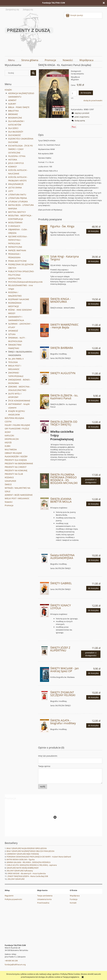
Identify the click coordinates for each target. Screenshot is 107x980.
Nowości (9, 502)
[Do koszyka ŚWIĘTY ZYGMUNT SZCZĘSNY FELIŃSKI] (93, 697)
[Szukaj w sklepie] (18, 73)
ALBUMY (12, 104)
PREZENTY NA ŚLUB (14, 474)
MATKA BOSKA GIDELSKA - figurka (21, 859)
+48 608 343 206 (11, 961)
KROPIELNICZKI (12, 439)
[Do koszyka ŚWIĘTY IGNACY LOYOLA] (93, 610)
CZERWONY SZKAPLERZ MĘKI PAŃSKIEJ (23, 854)
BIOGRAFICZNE (15, 118)
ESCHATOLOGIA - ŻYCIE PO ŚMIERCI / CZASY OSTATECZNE (20, 149)
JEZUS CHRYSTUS (16, 163)
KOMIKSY (13, 167)
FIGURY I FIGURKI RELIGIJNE (17, 425)
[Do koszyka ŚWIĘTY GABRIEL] (93, 588)
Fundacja (74, 899)
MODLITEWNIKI (15, 222)
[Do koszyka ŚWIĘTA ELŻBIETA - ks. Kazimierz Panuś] (93, 400)
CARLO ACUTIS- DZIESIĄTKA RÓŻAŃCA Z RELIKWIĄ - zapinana (32, 865)
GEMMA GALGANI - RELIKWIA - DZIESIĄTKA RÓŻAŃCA (28, 862)
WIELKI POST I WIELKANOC (17, 498)
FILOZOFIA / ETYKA (17, 156)
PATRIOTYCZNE (15, 247)
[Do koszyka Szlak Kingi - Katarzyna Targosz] (93, 261)
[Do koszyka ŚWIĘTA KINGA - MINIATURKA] (93, 304)
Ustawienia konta (44, 899)
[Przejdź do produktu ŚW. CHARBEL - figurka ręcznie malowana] (53, 830)
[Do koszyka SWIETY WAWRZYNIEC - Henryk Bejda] (93, 330)
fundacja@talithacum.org (15, 964)
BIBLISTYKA (13, 111)
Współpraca (75, 896)
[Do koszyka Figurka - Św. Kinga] (93, 231)
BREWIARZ (13, 114)
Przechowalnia (43, 903)
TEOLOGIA (13, 362)
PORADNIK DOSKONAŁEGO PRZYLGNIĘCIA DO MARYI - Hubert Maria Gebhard (39, 857)
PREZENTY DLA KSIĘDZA (16, 460)
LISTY (11, 191)
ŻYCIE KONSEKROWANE (19, 401)
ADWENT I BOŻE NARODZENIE (19, 495)
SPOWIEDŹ (13, 331)
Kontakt (73, 903)
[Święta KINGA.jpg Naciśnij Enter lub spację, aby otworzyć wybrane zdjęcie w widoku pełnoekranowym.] (54, 93)
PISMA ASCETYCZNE (17, 261)
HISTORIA (13, 160)
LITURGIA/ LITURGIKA (18, 202)
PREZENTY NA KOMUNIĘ (16, 470)
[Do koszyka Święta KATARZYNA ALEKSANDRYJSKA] (93, 560)
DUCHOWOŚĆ (15, 135)
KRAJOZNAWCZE (16, 184)
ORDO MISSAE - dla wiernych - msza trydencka (27, 873)
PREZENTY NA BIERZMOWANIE (19, 463)
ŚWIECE (8, 484)
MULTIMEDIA (11, 449)
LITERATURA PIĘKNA (18, 198)
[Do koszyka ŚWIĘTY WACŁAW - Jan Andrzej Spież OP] (93, 673)
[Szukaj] (33, 73)
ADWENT (12, 100)
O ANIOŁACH (14, 226)
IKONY (8, 432)
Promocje (9, 505)
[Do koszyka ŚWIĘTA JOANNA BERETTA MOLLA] (93, 504)
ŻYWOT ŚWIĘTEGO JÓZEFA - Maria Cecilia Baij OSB (28, 876)
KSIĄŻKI (8, 90)
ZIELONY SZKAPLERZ (16, 879)
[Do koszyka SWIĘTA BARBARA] (93, 353)
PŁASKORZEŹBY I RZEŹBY (16, 456)
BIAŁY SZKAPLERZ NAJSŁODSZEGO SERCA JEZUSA (27, 848)
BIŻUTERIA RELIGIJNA (14, 418)
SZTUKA (12, 334)
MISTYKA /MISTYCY (17, 212)
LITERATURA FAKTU (17, 195)
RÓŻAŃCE (9, 477)
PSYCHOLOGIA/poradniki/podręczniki (25, 282)
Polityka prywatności (13, 899)
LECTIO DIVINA (15, 188)
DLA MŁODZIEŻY (16, 132)
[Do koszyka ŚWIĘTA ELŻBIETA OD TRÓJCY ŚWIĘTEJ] (93, 427)
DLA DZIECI (13, 128)
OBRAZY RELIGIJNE (13, 453)
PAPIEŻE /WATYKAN (17, 250)
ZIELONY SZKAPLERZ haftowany (20, 871)
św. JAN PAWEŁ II (16, 359)
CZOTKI (8, 422)
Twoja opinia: (44, 766)
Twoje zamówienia (45, 896)
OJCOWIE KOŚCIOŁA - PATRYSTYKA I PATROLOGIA (18, 240)
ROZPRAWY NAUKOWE (19, 299)
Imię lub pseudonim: (48, 756)
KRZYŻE (8, 443)
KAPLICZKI (9, 436)
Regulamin (9, 896)
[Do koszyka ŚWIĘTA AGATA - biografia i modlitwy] (93, 726)
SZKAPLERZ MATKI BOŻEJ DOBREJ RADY (23, 868)
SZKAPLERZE (10, 481)
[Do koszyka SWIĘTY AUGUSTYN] (93, 378)
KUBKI (8, 446)
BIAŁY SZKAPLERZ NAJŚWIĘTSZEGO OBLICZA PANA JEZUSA (30, 851)
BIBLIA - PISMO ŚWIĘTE (19, 107)
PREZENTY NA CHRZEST (16, 467)
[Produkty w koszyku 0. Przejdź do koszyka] (74, 15)
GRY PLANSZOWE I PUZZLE (17, 429)
